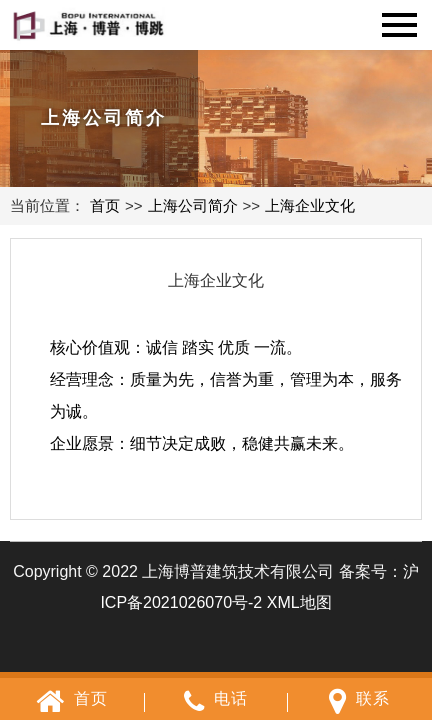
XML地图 (299, 602)
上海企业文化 (310, 205)
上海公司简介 (193, 205)
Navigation (399, 25)
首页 (105, 205)
